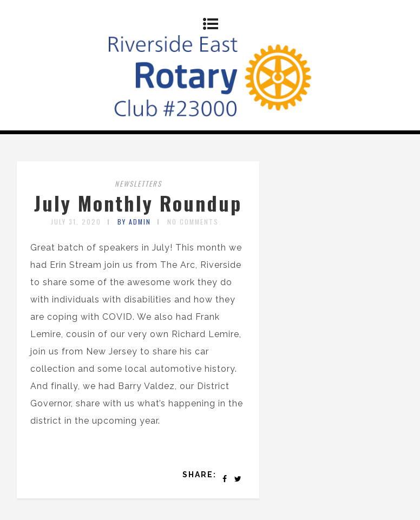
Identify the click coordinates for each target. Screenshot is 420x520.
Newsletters (138, 183)
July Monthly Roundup (138, 203)
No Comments (193, 222)
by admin (134, 222)
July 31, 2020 (76, 222)
